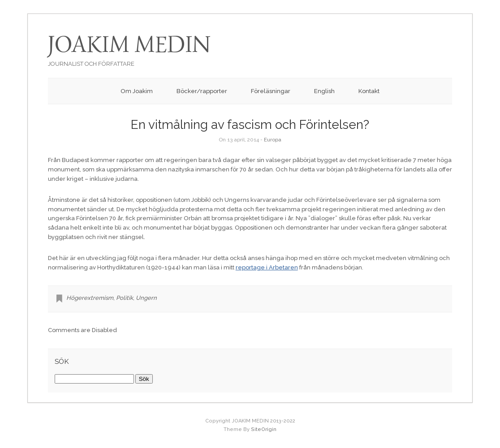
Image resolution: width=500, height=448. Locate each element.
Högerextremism (90, 298)
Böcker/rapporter (202, 91)
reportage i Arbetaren (267, 267)
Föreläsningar (271, 91)
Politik (125, 298)
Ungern (146, 298)
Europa (273, 140)
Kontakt (369, 91)
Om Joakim (137, 91)
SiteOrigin (264, 429)
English (324, 91)
